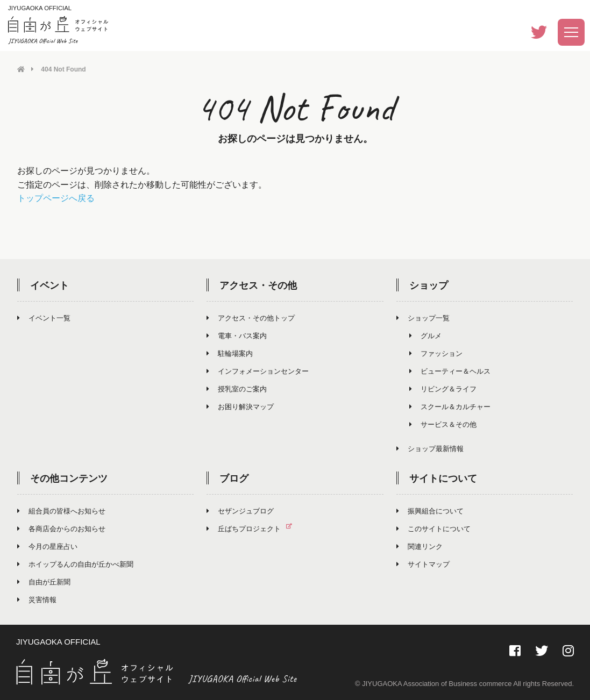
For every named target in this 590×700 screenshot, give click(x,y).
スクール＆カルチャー (450, 406)
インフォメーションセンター (258, 371)
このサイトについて (433, 528)
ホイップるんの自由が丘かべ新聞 (75, 564)
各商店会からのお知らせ (61, 528)
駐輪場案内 (230, 353)
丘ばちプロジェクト (254, 528)
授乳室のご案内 (237, 388)
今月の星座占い (47, 546)
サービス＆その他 (443, 424)
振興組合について (430, 510)
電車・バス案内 (237, 335)
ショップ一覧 (423, 317)
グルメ (425, 335)
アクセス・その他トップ (251, 317)
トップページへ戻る (56, 198)
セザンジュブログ (240, 510)
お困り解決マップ (240, 406)
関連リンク (420, 546)
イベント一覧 (44, 317)
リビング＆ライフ (443, 388)
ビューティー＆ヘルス (450, 371)
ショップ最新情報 (430, 448)
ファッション (436, 353)
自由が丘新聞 (44, 581)
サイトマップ (423, 564)
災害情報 (37, 599)
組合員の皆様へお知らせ (61, 510)
